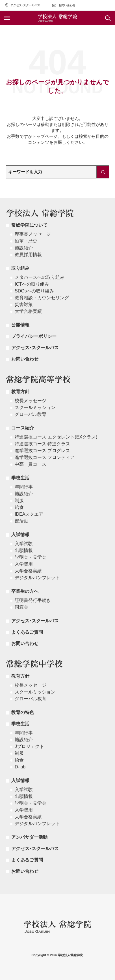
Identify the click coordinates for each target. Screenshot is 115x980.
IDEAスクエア (29, 514)
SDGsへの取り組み (34, 291)
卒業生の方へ (25, 591)
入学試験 (24, 544)
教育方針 (20, 392)
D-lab (20, 767)
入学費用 (24, 564)
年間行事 (24, 487)
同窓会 (21, 607)
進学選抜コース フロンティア (45, 457)
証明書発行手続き (33, 600)
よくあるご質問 (27, 632)
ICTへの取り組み (32, 284)
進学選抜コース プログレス (42, 451)
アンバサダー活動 (29, 837)
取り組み (20, 268)
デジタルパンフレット (37, 578)
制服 (19, 500)
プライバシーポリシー (34, 336)
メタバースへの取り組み (40, 277)
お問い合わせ (67, 5)
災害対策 (24, 304)
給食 (19, 507)
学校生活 (20, 478)
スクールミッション (35, 407)
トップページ (45, 136)
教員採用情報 (28, 255)
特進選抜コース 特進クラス (42, 444)
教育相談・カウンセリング (42, 298)
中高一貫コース (31, 464)
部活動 (21, 521)
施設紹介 (24, 248)
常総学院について (29, 225)
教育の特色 (23, 712)
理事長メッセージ (33, 234)
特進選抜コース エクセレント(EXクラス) (56, 437)
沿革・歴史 (26, 241)
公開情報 (20, 325)
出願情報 (24, 550)
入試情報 (20, 535)
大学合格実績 (28, 311)
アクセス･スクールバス (25, 5)
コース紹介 (23, 428)
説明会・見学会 (31, 557)
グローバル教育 (31, 414)
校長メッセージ (31, 401)
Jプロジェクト (29, 746)
